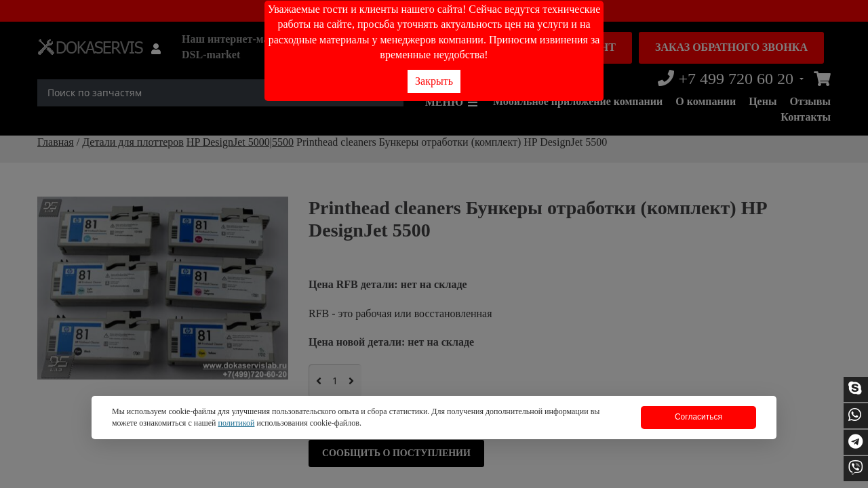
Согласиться (698, 417)
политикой (236, 423)
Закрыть (434, 81)
